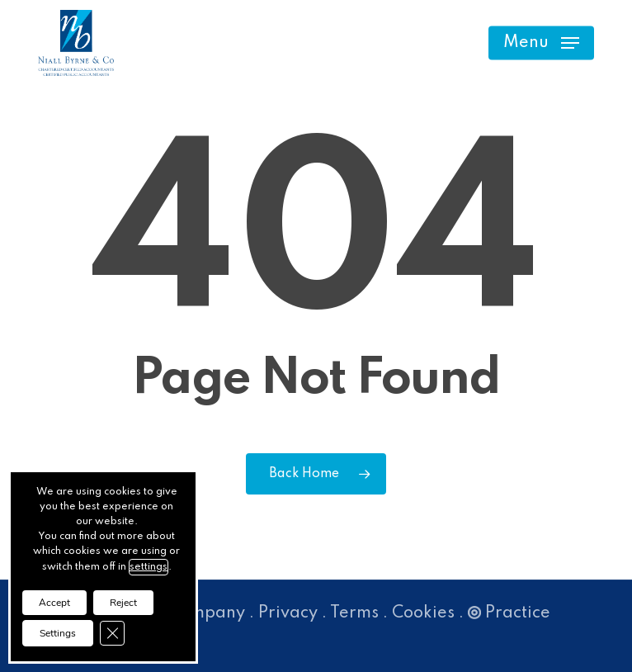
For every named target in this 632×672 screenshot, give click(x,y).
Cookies (423, 613)
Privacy (288, 613)
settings (149, 567)
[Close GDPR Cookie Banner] (112, 633)
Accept (54, 603)
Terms (354, 613)
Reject (123, 603)
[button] (541, 43)
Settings (58, 633)
